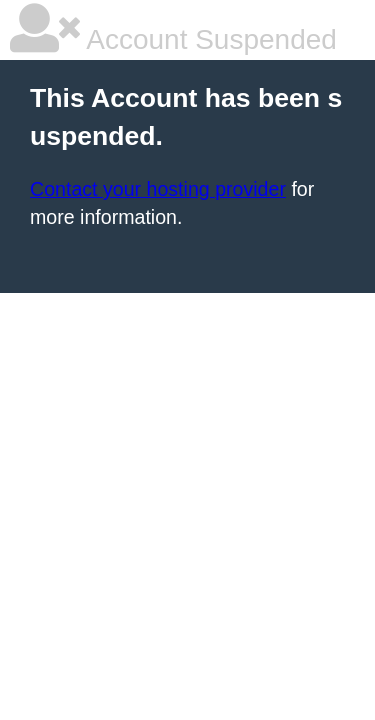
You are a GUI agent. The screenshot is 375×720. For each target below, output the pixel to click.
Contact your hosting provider (158, 189)
